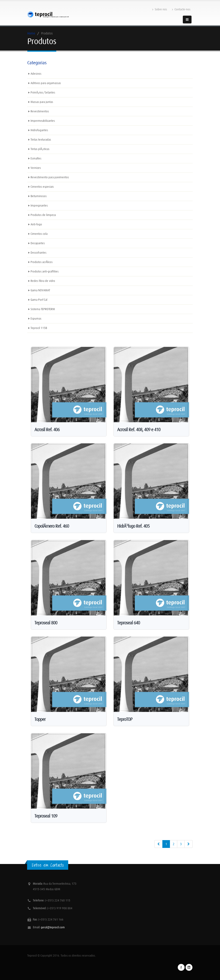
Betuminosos (39, 196)
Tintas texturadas (41, 140)
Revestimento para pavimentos (50, 177)
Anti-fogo (36, 224)
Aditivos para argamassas (46, 83)
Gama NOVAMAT (40, 290)
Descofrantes (38, 253)
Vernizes (36, 168)
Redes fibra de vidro (43, 281)
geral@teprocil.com (53, 927)
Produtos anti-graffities (45, 271)
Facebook (181, 967)
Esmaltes (36, 158)
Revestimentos (40, 111)
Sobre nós (160, 9)
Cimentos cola (39, 234)
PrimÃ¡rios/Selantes (43, 92)
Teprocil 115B (39, 328)
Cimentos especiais (42, 187)
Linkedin (189, 967)
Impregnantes (39, 205)
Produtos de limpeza (43, 215)
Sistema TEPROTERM (43, 309)
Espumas (36, 319)
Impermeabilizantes (43, 121)
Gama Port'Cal (39, 300)
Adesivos (36, 74)
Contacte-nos (181, 9)
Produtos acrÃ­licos (42, 262)
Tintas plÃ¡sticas (40, 149)
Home (31, 33)
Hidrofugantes (39, 130)
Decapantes (38, 243)
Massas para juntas (42, 102)
